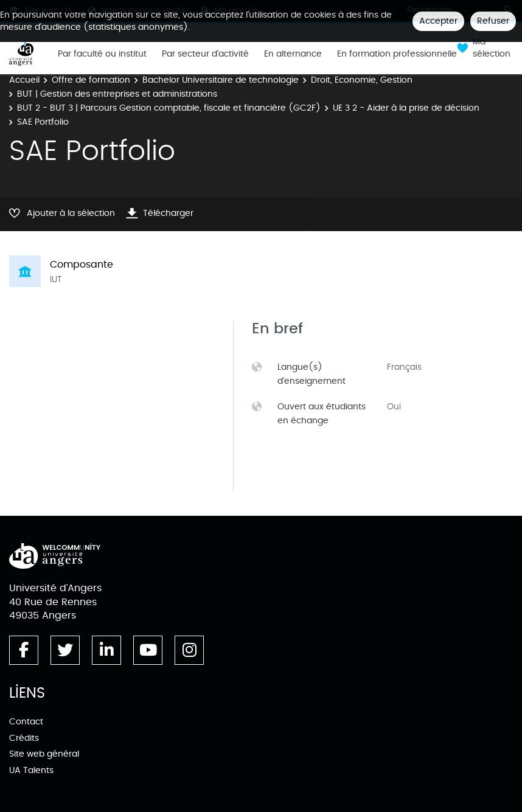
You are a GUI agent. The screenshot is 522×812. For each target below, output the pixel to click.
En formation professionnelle (397, 54)
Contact (26, 722)
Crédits (24, 738)
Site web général (44, 754)
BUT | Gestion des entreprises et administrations (117, 94)
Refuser (493, 21)
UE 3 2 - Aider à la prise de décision (406, 108)
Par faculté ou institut (102, 54)
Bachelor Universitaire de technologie (221, 80)
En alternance (293, 54)
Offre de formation (91, 80)
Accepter (438, 21)
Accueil (24, 80)
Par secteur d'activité (205, 54)
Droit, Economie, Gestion (362, 80)
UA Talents (31, 770)
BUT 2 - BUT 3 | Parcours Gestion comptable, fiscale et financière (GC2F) (169, 108)
